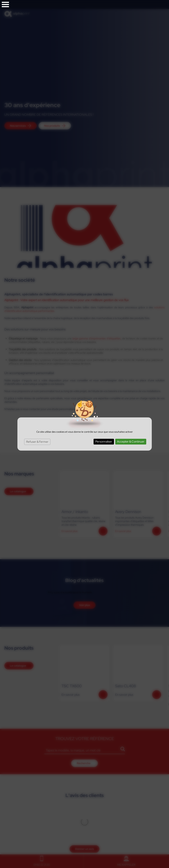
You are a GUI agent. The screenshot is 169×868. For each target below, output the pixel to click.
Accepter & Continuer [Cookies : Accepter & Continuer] (131, 442)
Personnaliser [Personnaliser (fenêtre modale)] (104, 442)
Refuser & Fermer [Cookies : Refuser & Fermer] (37, 442)
